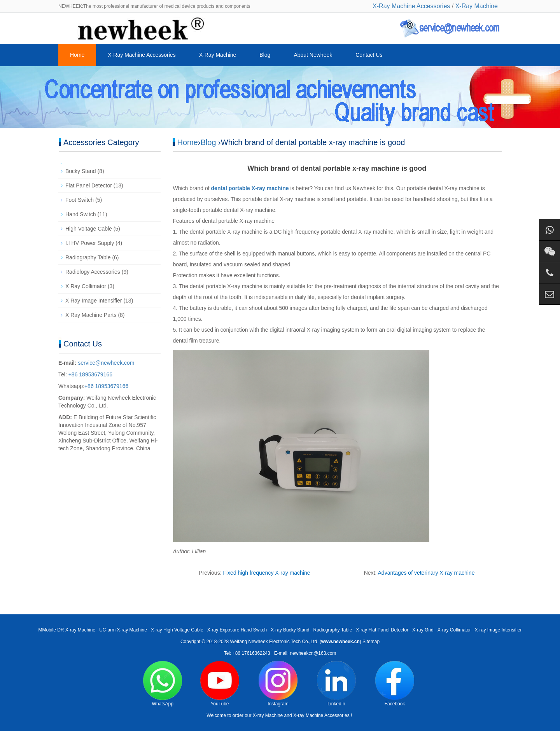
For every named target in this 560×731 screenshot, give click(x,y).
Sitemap (371, 642)
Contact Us (369, 55)
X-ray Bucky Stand (290, 630)
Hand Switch (81, 214)
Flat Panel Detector (89, 185)
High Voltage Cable (89, 229)
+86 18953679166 (90, 374)
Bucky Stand (81, 171)
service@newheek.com (106, 363)
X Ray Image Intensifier (94, 301)
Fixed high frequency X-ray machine (266, 573)
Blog (265, 55)
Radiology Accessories (93, 272)
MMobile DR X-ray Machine (67, 630)
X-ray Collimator (454, 630)
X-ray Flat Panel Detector (382, 630)
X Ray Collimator (86, 286)
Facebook (395, 684)
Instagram (278, 684)
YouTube (220, 684)
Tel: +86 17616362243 (247, 653)
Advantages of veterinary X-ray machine (426, 573)
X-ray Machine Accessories (321, 715)
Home (77, 55)
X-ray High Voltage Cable (177, 630)
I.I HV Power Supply (90, 243)
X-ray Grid (423, 630)
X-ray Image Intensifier (498, 630)
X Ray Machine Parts (91, 315)
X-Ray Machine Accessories (411, 6)
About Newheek (313, 55)
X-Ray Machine (477, 6)
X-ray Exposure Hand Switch (237, 630)
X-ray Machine (268, 715)
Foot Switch (80, 200)
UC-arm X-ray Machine (123, 630)
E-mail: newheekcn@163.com (305, 653)
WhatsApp (163, 684)
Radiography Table (88, 257)
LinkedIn (336, 684)
